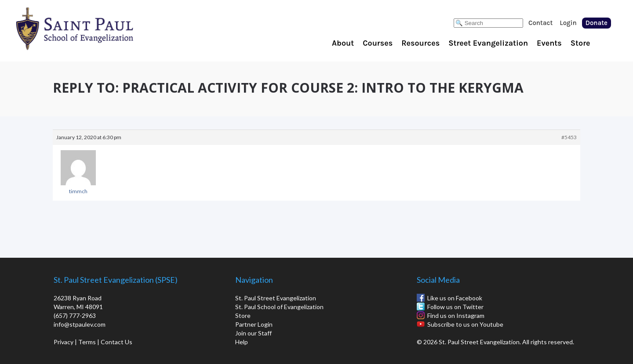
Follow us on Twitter (455, 307)
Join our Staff (253, 333)
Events (549, 43)
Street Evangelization (488, 43)
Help (242, 342)
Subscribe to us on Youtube (465, 324)
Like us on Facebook (455, 298)
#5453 (569, 137)
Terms (87, 342)
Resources (420, 43)
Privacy (64, 342)
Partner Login (254, 324)
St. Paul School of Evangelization (92, 29)
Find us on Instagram (456, 315)
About (343, 43)
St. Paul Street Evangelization (276, 298)
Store (580, 43)
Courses (378, 43)
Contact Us (116, 342)
